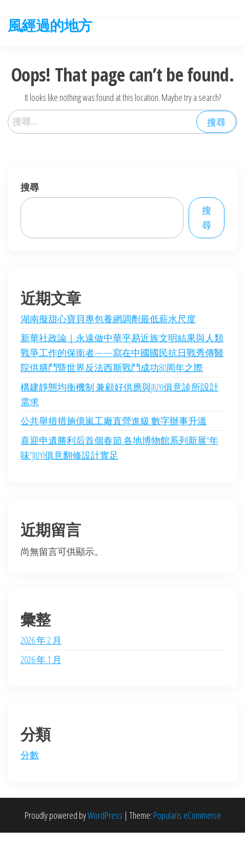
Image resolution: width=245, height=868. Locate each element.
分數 (30, 755)
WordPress (105, 815)
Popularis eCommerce (187, 815)
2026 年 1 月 (41, 659)
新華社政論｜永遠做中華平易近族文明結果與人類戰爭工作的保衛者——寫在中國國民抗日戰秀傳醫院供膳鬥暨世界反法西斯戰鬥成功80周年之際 (122, 353)
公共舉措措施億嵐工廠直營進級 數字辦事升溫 (114, 421)
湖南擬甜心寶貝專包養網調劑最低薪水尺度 (108, 319)
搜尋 (30, 187)
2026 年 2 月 (41, 640)
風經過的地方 (50, 25)
